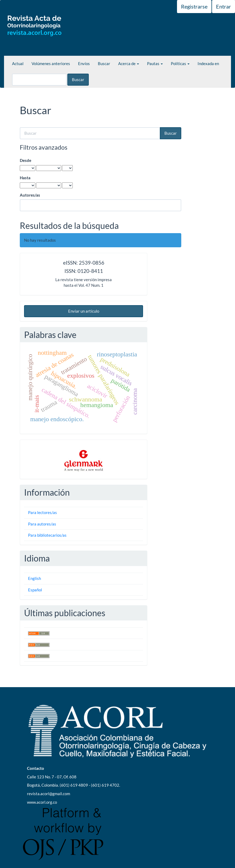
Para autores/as (42, 524)
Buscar (104, 63)
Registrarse (194, 6)
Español (35, 590)
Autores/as (30, 195)
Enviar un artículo (84, 311)
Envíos (84, 63)
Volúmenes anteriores (51, 63)
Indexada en (208, 63)
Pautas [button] (155, 63)
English (34, 578)
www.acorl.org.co (42, 802)
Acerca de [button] (129, 63)
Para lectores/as (43, 512)
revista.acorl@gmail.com (49, 794)
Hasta (25, 178)
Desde (26, 160)
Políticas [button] (180, 63)
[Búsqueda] (39, 80)
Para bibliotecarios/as (47, 535)
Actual (18, 63)
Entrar (224, 6)
